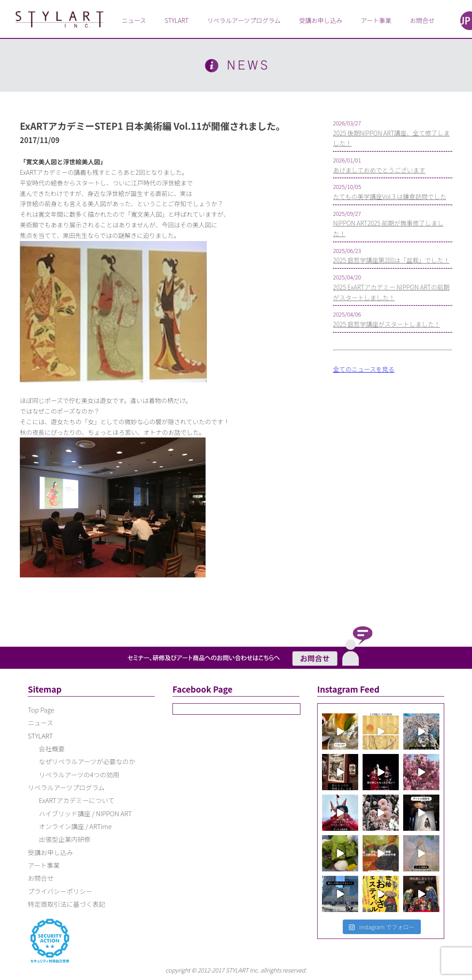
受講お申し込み (321, 20)
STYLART (176, 20)
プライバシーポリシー (60, 891)
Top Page (41, 710)
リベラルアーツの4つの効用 (79, 775)
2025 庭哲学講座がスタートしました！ (387, 324)
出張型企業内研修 (65, 839)
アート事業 (376, 20)
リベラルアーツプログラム (244, 20)
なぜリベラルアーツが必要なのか (87, 761)
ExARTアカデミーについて (77, 800)
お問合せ (422, 20)
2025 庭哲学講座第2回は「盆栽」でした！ (391, 260)
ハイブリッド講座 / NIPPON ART (85, 813)
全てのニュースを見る (364, 369)
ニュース (134, 20)
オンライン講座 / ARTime (75, 826)
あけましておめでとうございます (379, 170)
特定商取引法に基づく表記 (67, 904)
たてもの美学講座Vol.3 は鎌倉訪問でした (390, 196)
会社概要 (52, 748)
